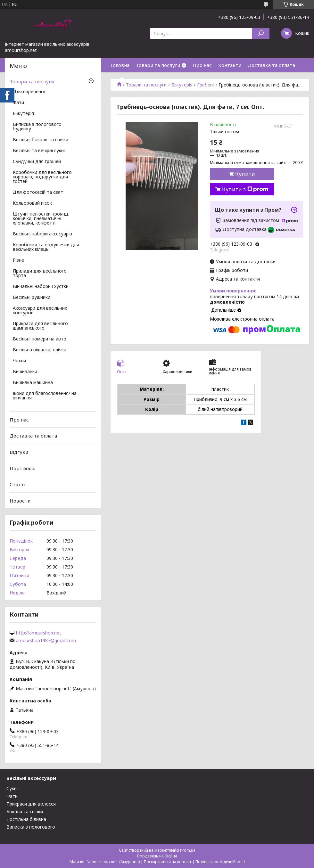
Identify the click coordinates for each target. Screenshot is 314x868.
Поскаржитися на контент (168, 862)
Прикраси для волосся (31, 804)
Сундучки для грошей (37, 162)
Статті (17, 484)
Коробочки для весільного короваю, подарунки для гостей (42, 177)
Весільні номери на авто (40, 339)
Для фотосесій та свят (38, 192)
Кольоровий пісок (32, 203)
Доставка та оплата (271, 65)
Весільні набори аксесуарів (42, 234)
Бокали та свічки (25, 811)
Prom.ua (188, 850)
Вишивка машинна (33, 383)
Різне (18, 260)
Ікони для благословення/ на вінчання (45, 396)
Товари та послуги (158, 65)
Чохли (19, 361)
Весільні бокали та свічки (41, 140)
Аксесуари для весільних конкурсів (40, 311)
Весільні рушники (32, 298)
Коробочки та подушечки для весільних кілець (46, 247)
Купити (245, 174)
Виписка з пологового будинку (37, 127)
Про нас (202, 65)
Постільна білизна (26, 819)
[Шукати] (261, 33)
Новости (20, 501)
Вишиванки (25, 372)
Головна (120, 65)
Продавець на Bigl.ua (157, 856)
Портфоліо (23, 468)
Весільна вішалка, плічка (40, 350)
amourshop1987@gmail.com (46, 641)
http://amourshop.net (39, 633)
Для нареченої (29, 92)
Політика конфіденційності (220, 862)
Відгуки (19, 452)
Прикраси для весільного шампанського (40, 326)
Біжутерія (23, 114)
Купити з (245, 189)
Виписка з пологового (31, 827)
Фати (18, 103)
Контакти (230, 65)
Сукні (12, 788)
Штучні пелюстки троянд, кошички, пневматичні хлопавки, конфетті (41, 219)
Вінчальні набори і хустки (41, 287)
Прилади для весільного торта (40, 274)
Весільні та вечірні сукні (39, 151)
